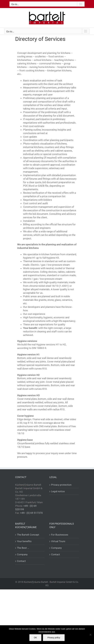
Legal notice (58, 491)
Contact (21, 561)
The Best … (23, 548)
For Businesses (60, 535)
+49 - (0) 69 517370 (31, 513)
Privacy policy (54, 638)
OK (35, 638)
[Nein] (90, 635)
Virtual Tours (58, 541)
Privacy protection (61, 485)
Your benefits (24, 541)
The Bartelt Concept (28, 535)
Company (22, 554)
